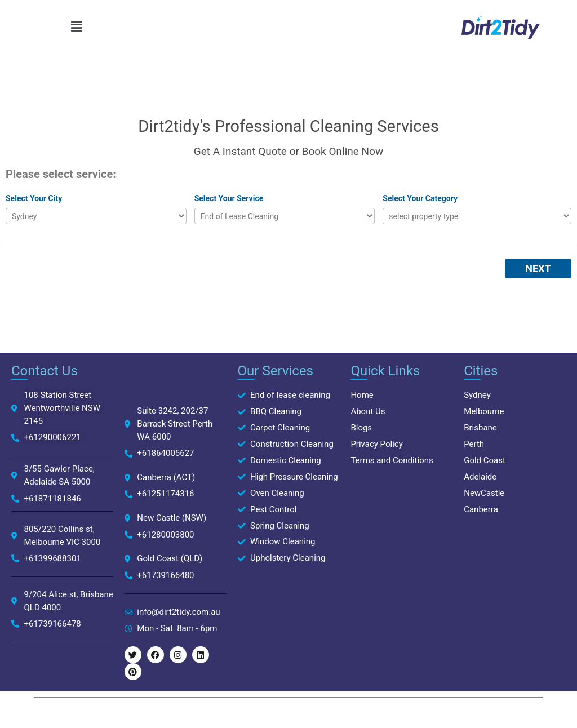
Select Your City (34, 198)
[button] (76, 26)
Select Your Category (420, 198)
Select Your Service (229, 198)
